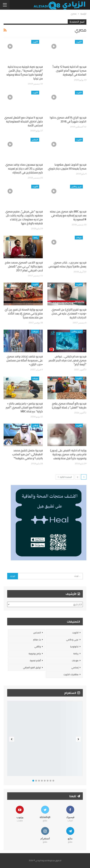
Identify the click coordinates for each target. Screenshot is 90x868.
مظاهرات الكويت (71, 674)
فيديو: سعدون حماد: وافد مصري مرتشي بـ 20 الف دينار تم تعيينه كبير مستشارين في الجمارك (24, 168)
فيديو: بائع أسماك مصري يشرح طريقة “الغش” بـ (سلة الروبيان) (69, 405)
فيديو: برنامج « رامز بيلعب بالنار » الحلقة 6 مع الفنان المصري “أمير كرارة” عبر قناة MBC (24, 407)
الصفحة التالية (65, 477)
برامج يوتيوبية (35, 654)
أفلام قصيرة (35, 660)
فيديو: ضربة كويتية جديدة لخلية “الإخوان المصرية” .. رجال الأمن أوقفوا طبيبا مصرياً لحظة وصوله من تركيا (25, 73)
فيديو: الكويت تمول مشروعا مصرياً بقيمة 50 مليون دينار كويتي (67, 167)
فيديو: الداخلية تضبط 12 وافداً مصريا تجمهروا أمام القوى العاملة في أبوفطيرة (70, 71)
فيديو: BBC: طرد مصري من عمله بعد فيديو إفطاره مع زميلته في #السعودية (68, 215)
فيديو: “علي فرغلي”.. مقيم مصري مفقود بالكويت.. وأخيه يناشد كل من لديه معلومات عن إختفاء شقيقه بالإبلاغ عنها (24, 217)
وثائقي (38, 647)
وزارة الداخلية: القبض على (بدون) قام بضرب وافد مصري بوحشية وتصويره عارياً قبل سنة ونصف (68, 454)
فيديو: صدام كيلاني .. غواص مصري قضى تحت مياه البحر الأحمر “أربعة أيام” (68, 360)
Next (78, 739)
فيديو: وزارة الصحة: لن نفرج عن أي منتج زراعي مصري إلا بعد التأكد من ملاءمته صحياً (24, 313)
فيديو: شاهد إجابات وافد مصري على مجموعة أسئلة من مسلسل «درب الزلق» (25, 360)
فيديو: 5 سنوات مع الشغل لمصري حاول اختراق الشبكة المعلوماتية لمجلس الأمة (24, 121)
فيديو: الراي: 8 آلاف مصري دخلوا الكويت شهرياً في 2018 (68, 119)
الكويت (79, 42)
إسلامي (35, 425)
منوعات (79, 237)
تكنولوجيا (74, 647)
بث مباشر (37, 640)
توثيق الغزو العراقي (32, 667)
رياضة (36, 237)
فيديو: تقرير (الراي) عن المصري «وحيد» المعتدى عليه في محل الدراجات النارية (69, 313)
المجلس (35, 140)
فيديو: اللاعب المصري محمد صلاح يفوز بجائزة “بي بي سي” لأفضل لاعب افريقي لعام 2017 (24, 266)
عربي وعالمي (76, 186)
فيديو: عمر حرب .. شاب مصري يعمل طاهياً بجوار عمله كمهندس (67, 264)
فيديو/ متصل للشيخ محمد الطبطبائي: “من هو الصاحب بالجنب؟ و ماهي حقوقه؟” (27, 454)
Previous (12, 739)
